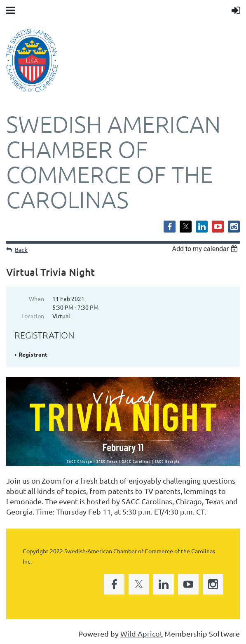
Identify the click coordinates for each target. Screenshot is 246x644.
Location (33, 316)
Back (21, 250)
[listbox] (206, 249)
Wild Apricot (142, 633)
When (36, 298)
